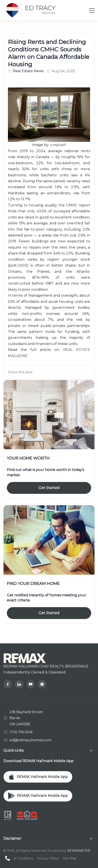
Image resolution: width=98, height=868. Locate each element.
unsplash (58, 145)
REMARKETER (79, 851)
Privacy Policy (48, 858)
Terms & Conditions (18, 858)
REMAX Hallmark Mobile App (38, 777)
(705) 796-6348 (21, 732)
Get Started (49, 488)
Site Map (70, 858)
